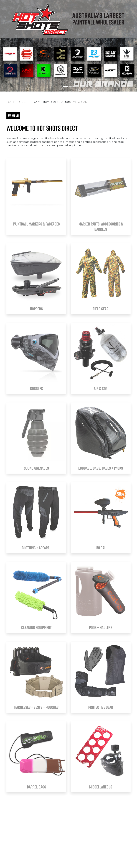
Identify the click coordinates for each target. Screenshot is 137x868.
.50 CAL (101, 548)
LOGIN (11, 102)
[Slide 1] (65, 87)
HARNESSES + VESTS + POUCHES (36, 707)
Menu (13, 116)
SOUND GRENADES (36, 468)
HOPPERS (36, 309)
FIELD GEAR (101, 309)
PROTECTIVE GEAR (101, 707)
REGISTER (25, 102)
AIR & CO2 (101, 389)
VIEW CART (81, 102)
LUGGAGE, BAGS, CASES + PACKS (101, 468)
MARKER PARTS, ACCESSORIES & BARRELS (101, 226)
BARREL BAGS (36, 787)
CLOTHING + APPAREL (36, 548)
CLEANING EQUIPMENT (36, 627)
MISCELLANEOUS (101, 787)
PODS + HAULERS (101, 627)
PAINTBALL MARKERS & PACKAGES (36, 224)
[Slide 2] (72, 87)
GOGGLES (36, 389)
